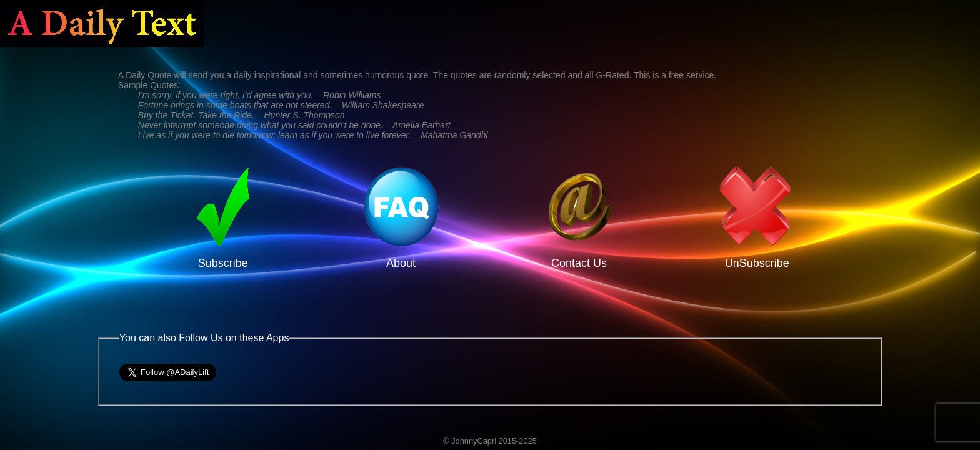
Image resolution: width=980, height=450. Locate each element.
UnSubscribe (757, 257)
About (401, 257)
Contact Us (579, 257)
